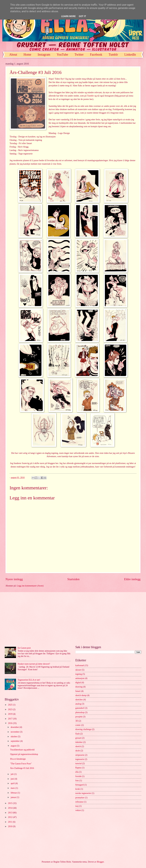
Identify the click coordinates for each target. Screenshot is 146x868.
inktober (79, 742)
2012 (10, 817)
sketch (78, 746)
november (15, 732)
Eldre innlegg (132, 579)
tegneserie (80, 759)
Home (27, 54)
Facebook (96, 54)
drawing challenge (83, 729)
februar (14, 793)
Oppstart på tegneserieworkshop (24, 754)
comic (78, 725)
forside (78, 776)
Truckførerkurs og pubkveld (22, 750)
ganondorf (80, 708)
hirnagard (80, 785)
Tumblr (90, 96)
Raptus (78, 768)
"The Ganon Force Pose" (21, 764)
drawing (79, 687)
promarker (80, 798)
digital (78, 683)
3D (77, 721)
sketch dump (81, 695)
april (13, 783)
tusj (77, 806)
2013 (10, 813)
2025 (10, 705)
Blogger (100, 862)
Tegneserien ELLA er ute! (29, 680)
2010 (10, 826)
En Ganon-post (24, 648)
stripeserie (80, 755)
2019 (10, 714)
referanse (79, 802)
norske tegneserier (83, 793)
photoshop (80, 712)
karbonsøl (80, 665)
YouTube (62, 54)
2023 (10, 709)
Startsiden (73, 579)
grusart (78, 738)
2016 (10, 723)
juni (13, 779)
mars (13, 788)
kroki (78, 789)
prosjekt (79, 717)
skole (78, 751)
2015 (10, 803)
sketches (79, 700)
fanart (78, 691)
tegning (79, 674)
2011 (10, 822)
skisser (78, 670)
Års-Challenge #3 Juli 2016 (22, 768)
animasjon (80, 678)
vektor (78, 810)
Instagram (44, 54)
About (13, 54)
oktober (14, 737)
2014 (10, 808)
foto (77, 781)
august (14, 746)
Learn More (68, 16)
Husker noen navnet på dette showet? (34, 664)
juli (12, 774)
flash (77, 734)
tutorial (78, 763)
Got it (82, 16)
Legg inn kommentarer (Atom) (30, 586)
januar (14, 797)
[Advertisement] (73, 619)
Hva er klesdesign (18, 759)
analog (78, 704)
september (15, 741)
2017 (10, 719)
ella (77, 772)
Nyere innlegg (14, 579)
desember (15, 727)
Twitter (79, 54)
